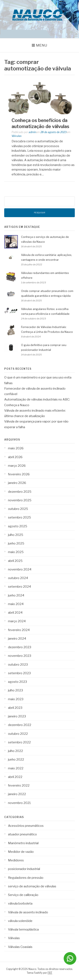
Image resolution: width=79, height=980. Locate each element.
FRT (50, 973)
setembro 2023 (19, 673)
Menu (42, 45)
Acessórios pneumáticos (26, 826)
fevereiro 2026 (19, 474)
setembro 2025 (19, 517)
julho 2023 (15, 690)
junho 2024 (16, 595)
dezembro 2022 (20, 725)
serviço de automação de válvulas (32, 886)
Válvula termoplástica (23, 929)
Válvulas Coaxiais (20, 947)
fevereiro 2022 (19, 786)
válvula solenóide (20, 921)
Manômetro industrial (23, 843)
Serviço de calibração (23, 895)
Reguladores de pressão (26, 878)
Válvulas (17, 136)
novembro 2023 (20, 656)
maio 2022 (16, 768)
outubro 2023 (18, 665)
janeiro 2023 (17, 716)
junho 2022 (16, 760)
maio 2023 (16, 699)
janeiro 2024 (17, 639)
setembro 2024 (19, 587)
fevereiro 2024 (19, 630)
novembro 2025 (20, 500)
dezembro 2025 (20, 492)
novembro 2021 (19, 803)
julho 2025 (16, 535)
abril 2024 (15, 613)
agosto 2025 (18, 526)
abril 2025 (15, 561)
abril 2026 (15, 457)
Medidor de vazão (21, 852)
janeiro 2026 (17, 483)
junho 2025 (16, 543)
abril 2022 (15, 777)
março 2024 (17, 621)
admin (32, 132)
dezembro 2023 (20, 647)
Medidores (16, 860)
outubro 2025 (18, 509)
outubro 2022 (18, 734)
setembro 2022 (19, 742)
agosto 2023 (17, 682)
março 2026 (17, 466)
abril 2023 (15, 708)
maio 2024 (16, 604)
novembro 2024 (20, 569)
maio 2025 (16, 552)
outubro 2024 (18, 578)
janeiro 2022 (17, 794)
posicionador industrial (24, 869)
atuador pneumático (22, 834)
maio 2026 (16, 448)
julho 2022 (15, 751)
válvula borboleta (20, 904)
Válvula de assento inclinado (28, 912)
